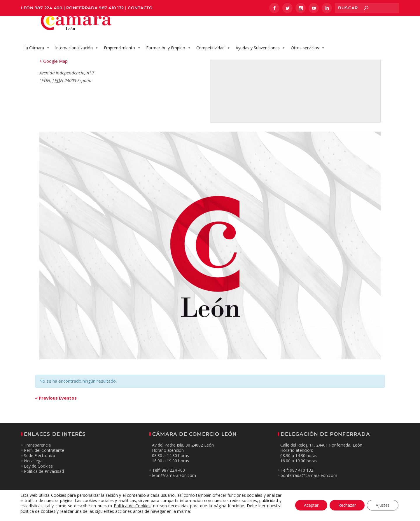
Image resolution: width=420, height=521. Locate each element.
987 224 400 (49, 8)
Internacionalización (77, 54)
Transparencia (37, 451)
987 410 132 (111, 8)
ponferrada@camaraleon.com (309, 482)
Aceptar (311, 505)
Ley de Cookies (38, 472)
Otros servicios (308, 54)
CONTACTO (140, 8)
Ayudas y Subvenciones (261, 54)
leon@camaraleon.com (174, 482)
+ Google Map (54, 67)
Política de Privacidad (44, 478)
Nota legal (34, 467)
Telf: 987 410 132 (297, 476)
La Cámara (37, 54)
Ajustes (383, 505)
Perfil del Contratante (44, 456)
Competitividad (213, 54)
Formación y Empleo (169, 54)
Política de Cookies (132, 506)
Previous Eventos (56, 404)
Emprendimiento (122, 54)
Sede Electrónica (40, 462)
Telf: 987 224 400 (169, 476)
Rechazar (347, 505)
